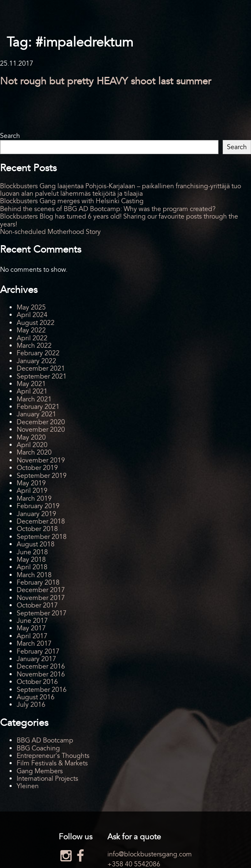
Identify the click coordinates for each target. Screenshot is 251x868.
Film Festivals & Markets (52, 763)
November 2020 (41, 430)
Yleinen (28, 786)
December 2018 (41, 521)
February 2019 (38, 506)
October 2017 (37, 605)
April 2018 (32, 567)
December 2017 (41, 590)
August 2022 (36, 323)
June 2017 (32, 621)
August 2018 (36, 544)
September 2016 (42, 690)
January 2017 (36, 659)
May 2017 (31, 628)
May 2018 (31, 560)
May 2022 (31, 330)
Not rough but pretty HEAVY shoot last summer (106, 81)
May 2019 (31, 483)
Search (10, 136)
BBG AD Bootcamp (45, 740)
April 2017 (32, 636)
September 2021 (42, 376)
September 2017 (42, 613)
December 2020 (41, 422)
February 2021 (38, 407)
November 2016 (41, 674)
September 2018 (42, 537)
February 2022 (38, 353)
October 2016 (37, 682)
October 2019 (37, 468)
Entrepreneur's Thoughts (53, 756)
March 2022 (34, 346)
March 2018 (34, 575)
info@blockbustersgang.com (150, 854)
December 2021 (41, 369)
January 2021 (36, 414)
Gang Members (40, 771)
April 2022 (32, 338)
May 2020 (31, 438)
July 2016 (31, 705)
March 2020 (34, 452)
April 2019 (32, 491)
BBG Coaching (38, 748)
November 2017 (41, 598)
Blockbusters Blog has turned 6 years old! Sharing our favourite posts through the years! (119, 220)
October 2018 (37, 529)
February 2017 (38, 652)
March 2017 (34, 644)
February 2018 (38, 583)
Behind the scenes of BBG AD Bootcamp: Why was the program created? (108, 209)
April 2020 (32, 445)
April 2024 (32, 315)
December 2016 (41, 666)
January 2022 (36, 361)
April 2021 (32, 391)
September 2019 (42, 476)
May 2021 (31, 384)
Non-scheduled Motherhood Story (50, 232)
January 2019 (36, 514)
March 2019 (34, 499)
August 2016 (36, 697)
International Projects (47, 779)
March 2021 (34, 399)
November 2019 (41, 460)
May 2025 (31, 307)
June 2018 (32, 552)
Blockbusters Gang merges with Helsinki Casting (72, 201)
